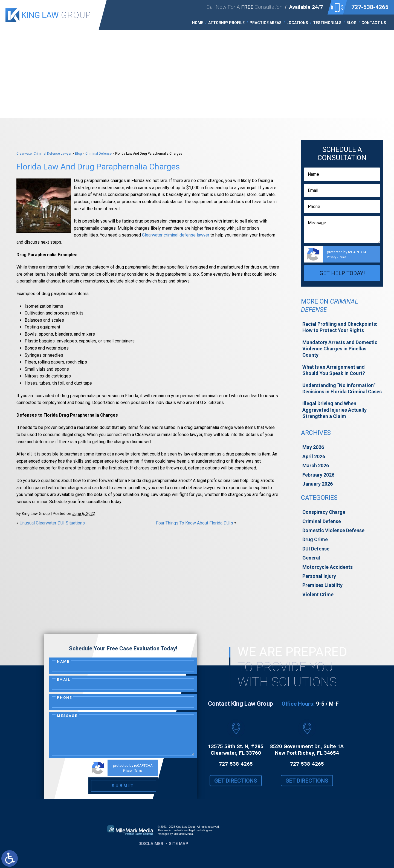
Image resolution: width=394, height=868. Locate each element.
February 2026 (318, 475)
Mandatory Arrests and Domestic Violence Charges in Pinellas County (340, 349)
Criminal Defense (99, 154)
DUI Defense (316, 549)
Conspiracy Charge (324, 512)
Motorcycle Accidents (328, 567)
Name (63, 661)
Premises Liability (322, 585)
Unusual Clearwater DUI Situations (52, 523)
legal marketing (199, 830)
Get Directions (236, 786)
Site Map (179, 844)
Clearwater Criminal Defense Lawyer (44, 154)
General (311, 558)
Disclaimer (151, 844)
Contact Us (374, 23)
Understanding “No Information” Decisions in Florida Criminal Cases (342, 388)
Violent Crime (318, 594)
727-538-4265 (370, 7)
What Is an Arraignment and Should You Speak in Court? (334, 370)
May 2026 (313, 447)
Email (64, 680)
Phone (64, 698)
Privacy (332, 257)
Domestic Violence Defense (333, 530)
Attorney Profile (226, 23)
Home (198, 23)
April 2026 (314, 456)
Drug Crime (315, 539)
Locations (297, 23)
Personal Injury (319, 576)
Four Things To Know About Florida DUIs (195, 523)
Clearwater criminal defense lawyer (176, 235)
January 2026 (318, 484)
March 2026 (316, 465)
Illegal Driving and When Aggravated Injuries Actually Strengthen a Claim (334, 410)
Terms (342, 257)
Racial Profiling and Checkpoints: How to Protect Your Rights (340, 327)
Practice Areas (266, 23)
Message (67, 716)
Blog (351, 23)
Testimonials (327, 23)
